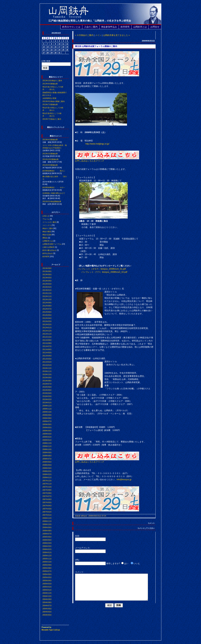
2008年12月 (47, 443)
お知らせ (46, 216)
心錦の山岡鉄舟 (49, 247)
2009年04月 (47, 431)
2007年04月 (47, 506)
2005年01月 (47, 590)
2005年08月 (47, 568)
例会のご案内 (48, 228)
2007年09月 (47, 490)
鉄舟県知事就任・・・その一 (54, 187)
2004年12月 (47, 593)
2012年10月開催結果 (51, 159)
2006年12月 (47, 518)
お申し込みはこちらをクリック (107, 160)
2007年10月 (47, 487)
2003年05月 (47, 615)
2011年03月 (47, 359)
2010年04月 (47, 393)
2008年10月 (47, 449)
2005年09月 (47, 565)
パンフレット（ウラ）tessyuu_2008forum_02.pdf (104, 272)
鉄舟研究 (125, 27)
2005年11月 (47, 559)
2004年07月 (47, 606)
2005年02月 (47, 587)
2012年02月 (47, 325)
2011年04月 (47, 356)
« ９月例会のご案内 (84, 35)
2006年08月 (47, 531)
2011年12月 (47, 331)
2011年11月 (47, 334)
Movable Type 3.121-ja (51, 630)
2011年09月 (47, 340)
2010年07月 (47, 384)
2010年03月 (47, 396)
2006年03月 (47, 546)
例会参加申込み (109, 27)
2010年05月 (47, 390)
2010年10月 (47, 374)
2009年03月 (47, 434)
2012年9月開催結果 (50, 165)
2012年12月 (47, 293)
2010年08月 (47, 381)
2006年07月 (47, 534)
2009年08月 (47, 418)
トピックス (47, 225)
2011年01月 (47, 365)
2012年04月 (47, 318)
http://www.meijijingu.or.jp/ (97, 144)
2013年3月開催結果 (50, 154)
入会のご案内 (91, 27)
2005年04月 (47, 581)
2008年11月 (47, 446)
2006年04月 (47, 543)
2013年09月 (47, 268)
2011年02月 (47, 362)
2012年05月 (47, 315)
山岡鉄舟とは (140, 27)
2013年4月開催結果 (50, 140)
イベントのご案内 (49, 222)
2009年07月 (47, 421)
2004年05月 (47, 612)
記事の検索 (46, 61)
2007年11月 (47, 484)
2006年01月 (47, 552)
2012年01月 (47, 328)
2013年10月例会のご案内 (52, 81)
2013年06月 (47, 275)
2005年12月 (47, 556)
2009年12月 (47, 406)
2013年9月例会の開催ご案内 (54, 101)
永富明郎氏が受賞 (49, 98)
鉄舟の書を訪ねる (49, 250)
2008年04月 (47, 468)
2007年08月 (47, 493)
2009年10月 (47, 412)
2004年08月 (47, 602)
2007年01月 (47, 515)
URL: (77, 560)
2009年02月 (47, 437)
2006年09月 (47, 528)
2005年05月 (47, 577)
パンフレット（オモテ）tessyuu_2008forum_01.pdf (102, 269)
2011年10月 (47, 337)
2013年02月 (47, 287)
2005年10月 (47, 562)
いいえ (137, 563)
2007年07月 (47, 496)
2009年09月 (47, 415)
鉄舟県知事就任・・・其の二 (54, 171)
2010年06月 (47, 387)
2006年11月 (47, 521)
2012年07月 (47, 309)
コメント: (79, 572)
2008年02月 (47, 474)
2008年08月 (47, 456)
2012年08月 (47, 306)
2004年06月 (47, 609)
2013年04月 (47, 281)
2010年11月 (47, 371)
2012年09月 (47, 303)
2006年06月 (47, 537)
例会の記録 (47, 235)
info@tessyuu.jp (124, 480)
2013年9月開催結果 (50, 84)
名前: (77, 536)
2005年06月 (47, 574)
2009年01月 (47, 440)
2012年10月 (47, 300)
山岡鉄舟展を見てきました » (116, 35)
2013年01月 (47, 290)
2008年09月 (47, 453)
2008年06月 (47, 462)
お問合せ (155, 27)
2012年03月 (47, 321)
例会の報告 (47, 232)
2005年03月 (47, 584)
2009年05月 (47, 428)
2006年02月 (47, 549)
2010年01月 (47, 403)
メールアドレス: (83, 548)
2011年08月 (47, 343)
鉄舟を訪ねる (48, 253)
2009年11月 (47, 409)
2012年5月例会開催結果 (52, 202)
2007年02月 (47, 512)
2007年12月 (47, 481)
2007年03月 (47, 509)
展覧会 (45, 238)
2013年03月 (47, 284)
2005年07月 (47, 571)
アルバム (46, 219)
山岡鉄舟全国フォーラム (52, 244)
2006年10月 (47, 524)
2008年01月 (47, 478)
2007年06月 (47, 499)
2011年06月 (47, 349)
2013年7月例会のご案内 (52, 119)
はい (126, 563)
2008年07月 (47, 459)
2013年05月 (47, 278)
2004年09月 (47, 599)
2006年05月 (47, 540)
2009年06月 (47, 424)
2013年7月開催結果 (50, 105)
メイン (98, 35)
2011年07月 (47, 346)
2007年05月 (47, 503)
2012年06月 (47, 312)
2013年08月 (47, 271)
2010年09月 (47, 378)
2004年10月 (47, 596)
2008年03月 (47, 471)
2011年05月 (47, 353)
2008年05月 (47, 465)
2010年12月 (47, 368)
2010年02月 (47, 399)
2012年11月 (47, 296)
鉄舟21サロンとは (71, 27)
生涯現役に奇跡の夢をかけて (54, 193)
